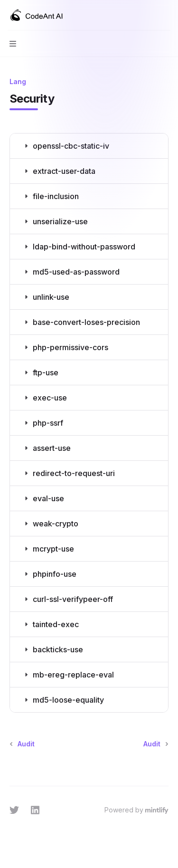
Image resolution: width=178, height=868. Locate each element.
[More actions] (166, 15)
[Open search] (148, 15)
